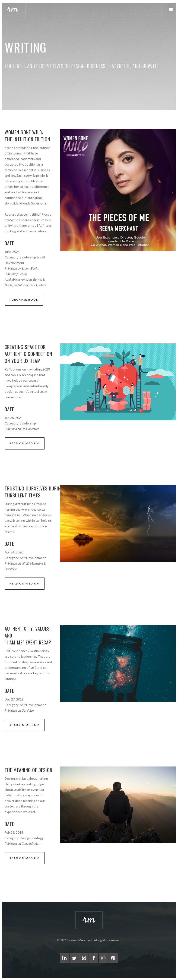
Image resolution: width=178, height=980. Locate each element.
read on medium (25, 443)
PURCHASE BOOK (24, 300)
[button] (170, 10)
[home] (13, 10)
